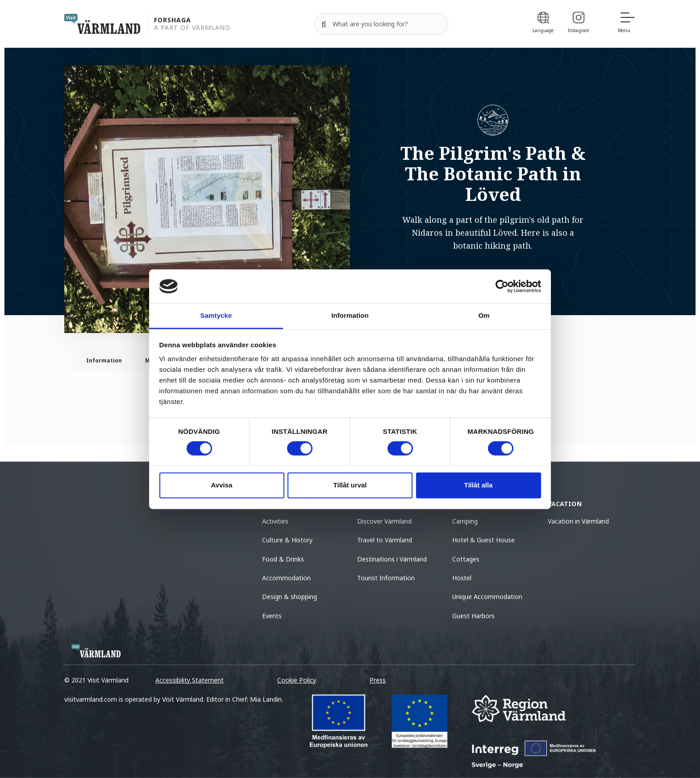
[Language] (543, 24)
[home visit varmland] (102, 24)
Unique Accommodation (487, 597)
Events (272, 616)
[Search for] (381, 24)
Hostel (462, 578)
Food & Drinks (283, 559)
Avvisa (222, 485)
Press (378, 680)
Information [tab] (350, 316)
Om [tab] (484, 316)
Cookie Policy (297, 680)
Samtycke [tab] (216, 316)
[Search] (324, 24)
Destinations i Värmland (392, 559)
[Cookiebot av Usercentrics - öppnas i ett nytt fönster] (502, 286)
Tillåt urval (350, 485)
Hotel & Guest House (483, 540)
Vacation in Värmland (578, 521)
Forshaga (173, 20)
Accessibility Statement (190, 680)
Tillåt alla (479, 485)
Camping (465, 521)
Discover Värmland (384, 521)
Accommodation (286, 578)
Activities (275, 521)
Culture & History (287, 540)
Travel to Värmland (385, 540)
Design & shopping (290, 597)
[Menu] (627, 24)
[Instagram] (579, 24)
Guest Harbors (473, 616)
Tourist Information (386, 578)
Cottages (466, 559)
